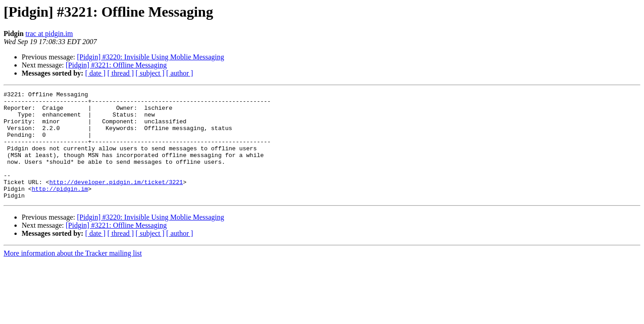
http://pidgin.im (60, 209)
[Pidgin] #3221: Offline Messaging (116, 65)
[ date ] (95, 73)
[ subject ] (150, 73)
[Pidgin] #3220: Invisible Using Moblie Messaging (151, 57)
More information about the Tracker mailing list (73, 275)
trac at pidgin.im (49, 34)
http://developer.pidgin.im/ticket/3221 (116, 201)
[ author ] (180, 73)
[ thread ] (121, 73)
